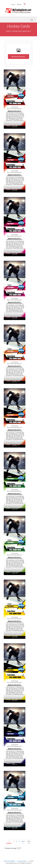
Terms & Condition (9, 861)
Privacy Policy (22, 861)
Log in (14, 4)
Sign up (19, 4)
